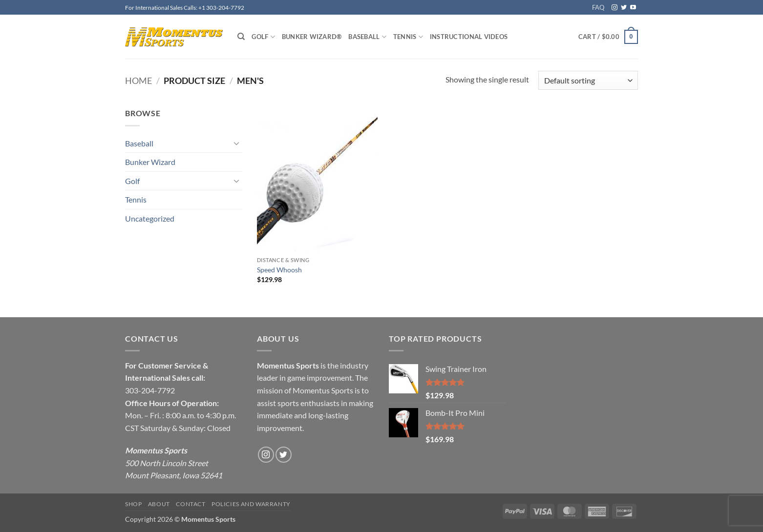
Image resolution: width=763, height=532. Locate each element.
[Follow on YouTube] (633, 8)
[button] (608, 37)
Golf (263, 37)
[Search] (241, 37)
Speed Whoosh (279, 270)
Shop (133, 504)
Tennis (408, 37)
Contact (191, 504)
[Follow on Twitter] (624, 8)
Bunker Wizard (150, 162)
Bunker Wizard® (312, 37)
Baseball (367, 37)
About (159, 504)
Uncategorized (150, 218)
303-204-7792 (150, 390)
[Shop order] (588, 80)
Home (138, 81)
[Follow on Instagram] (615, 8)
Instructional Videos (469, 37)
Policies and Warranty (251, 504)
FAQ (598, 7)
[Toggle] (236, 143)
